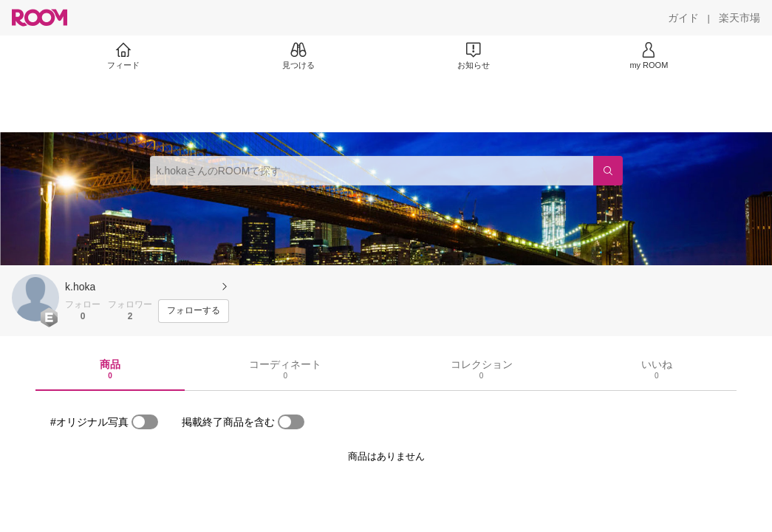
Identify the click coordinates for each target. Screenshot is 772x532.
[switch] (145, 422)
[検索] (608, 171)
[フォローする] (194, 311)
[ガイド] (683, 18)
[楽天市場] (739, 18)
